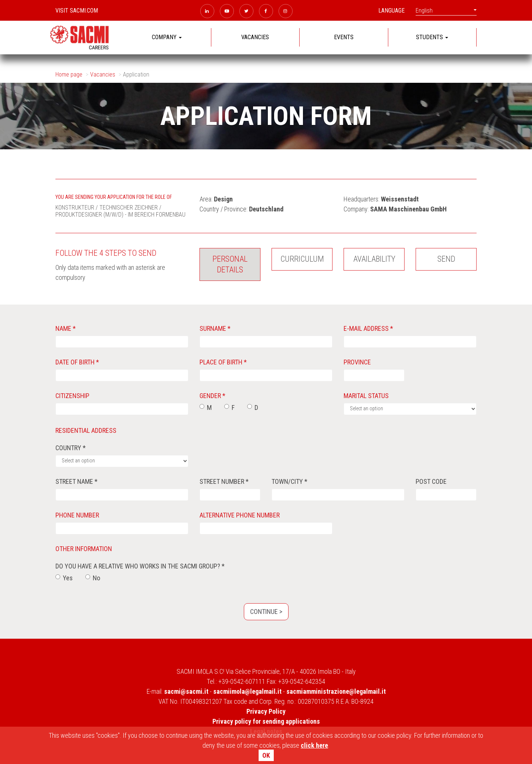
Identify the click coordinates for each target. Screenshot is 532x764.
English (446, 11)
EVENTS (344, 37)
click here (314, 745)
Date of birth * (77, 362)
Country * (71, 448)
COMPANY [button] (167, 37)
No (93, 578)
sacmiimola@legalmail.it (247, 691)
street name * (76, 481)
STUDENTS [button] (432, 37)
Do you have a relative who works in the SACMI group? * (140, 566)
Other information (84, 549)
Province (357, 362)
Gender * (212, 396)
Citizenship (72, 396)
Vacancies (103, 74)
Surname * (215, 328)
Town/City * (289, 481)
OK (266, 755)
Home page (69, 74)
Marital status (366, 396)
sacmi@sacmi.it (186, 691)
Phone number (77, 515)
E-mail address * (368, 328)
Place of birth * (223, 362)
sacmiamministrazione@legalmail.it (336, 691)
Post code (431, 481)
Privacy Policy (266, 711)
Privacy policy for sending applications (266, 721)
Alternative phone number (240, 515)
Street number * (224, 481)
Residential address (86, 430)
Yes (64, 578)
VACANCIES (255, 37)
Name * (66, 328)
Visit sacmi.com (77, 11)
